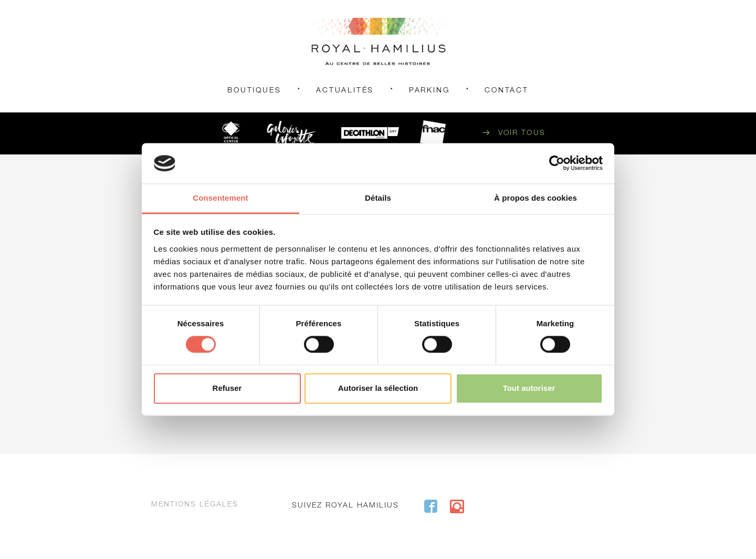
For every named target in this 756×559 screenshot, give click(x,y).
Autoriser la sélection (378, 388)
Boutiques (254, 91)
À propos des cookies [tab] (535, 198)
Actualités (345, 91)
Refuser (227, 388)
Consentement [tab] (220, 198)
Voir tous (522, 133)
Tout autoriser (529, 388)
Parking (429, 91)
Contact (507, 91)
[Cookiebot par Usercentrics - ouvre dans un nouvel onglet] (557, 163)
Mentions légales (195, 505)
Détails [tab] (378, 198)
